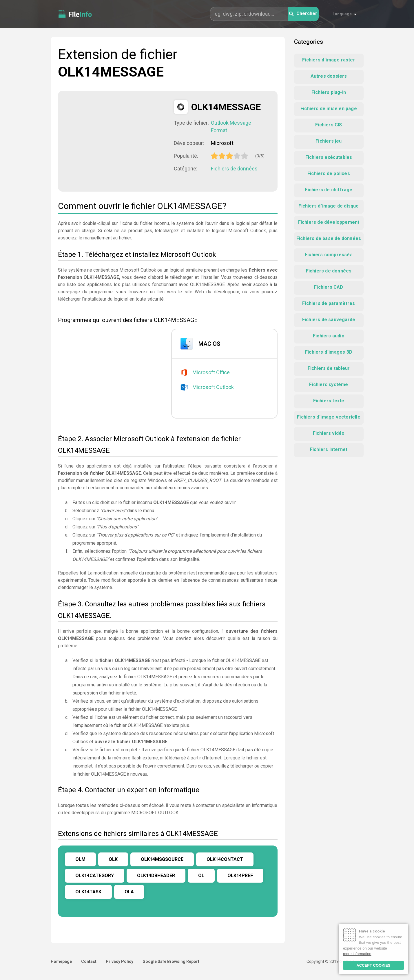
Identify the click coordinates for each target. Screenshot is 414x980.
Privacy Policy (120, 961)
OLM (80, 859)
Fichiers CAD (329, 287)
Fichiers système (329, 384)
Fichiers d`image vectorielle (329, 417)
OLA (129, 892)
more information (357, 954)
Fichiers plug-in (329, 92)
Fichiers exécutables (329, 157)
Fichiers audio (329, 336)
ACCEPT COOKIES (373, 965)
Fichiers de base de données (329, 238)
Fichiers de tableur (329, 368)
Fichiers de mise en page (329, 109)
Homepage (61, 961)
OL (201, 876)
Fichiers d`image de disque (329, 206)
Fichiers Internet (329, 449)
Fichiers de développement (329, 222)
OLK (113, 859)
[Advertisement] (116, 141)
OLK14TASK (88, 892)
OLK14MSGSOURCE (162, 859)
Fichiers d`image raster (329, 60)
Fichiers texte (329, 401)
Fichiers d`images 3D (329, 352)
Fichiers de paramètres (329, 303)
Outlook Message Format (231, 127)
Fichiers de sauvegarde (329, 320)
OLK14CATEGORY (95, 876)
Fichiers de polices (329, 173)
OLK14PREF (240, 876)
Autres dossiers (329, 76)
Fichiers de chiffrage (329, 190)
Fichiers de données (234, 169)
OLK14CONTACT (225, 859)
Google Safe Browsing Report (171, 961)
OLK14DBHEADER (156, 876)
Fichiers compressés (329, 255)
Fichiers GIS (329, 125)
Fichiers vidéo (329, 433)
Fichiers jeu (329, 141)
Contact (89, 961)
